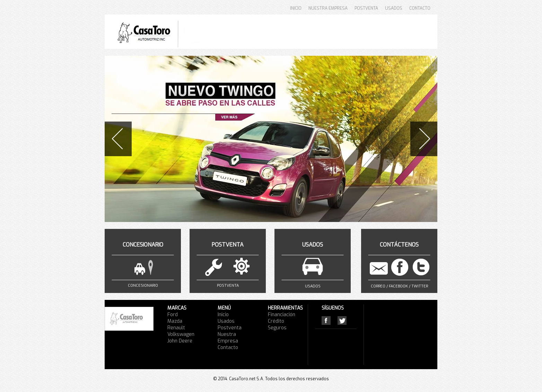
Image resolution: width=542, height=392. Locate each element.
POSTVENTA (366, 8)
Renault (176, 328)
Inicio (223, 315)
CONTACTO (420, 8)
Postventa (230, 328)
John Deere (180, 341)
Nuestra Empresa (228, 338)
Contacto (228, 348)
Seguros (277, 328)
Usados (226, 321)
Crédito (276, 321)
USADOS (394, 8)
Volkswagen (181, 334)
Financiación (282, 315)
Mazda (175, 321)
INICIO (296, 8)
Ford (173, 315)
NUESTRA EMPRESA (328, 8)
